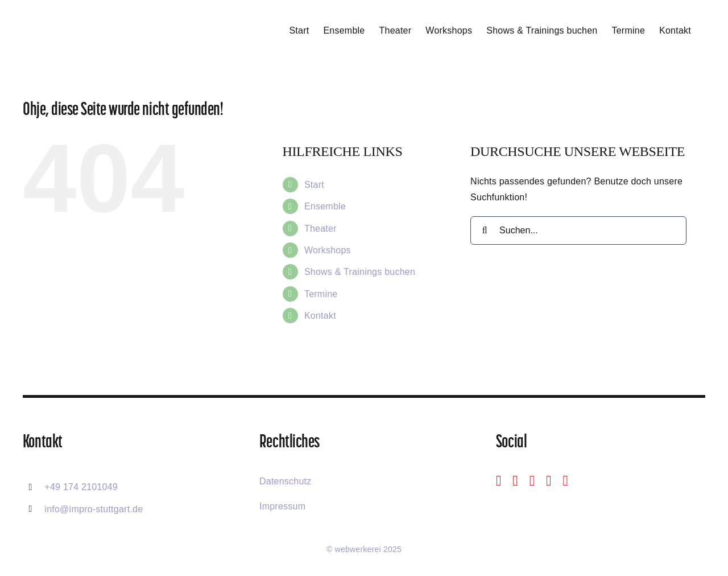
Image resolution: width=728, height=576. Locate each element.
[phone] (565, 481)
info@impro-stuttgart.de (94, 509)
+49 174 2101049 (81, 487)
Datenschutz (286, 481)
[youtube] (532, 481)
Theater (320, 229)
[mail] (549, 481)
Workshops (328, 250)
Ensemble (325, 206)
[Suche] (485, 231)
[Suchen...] (578, 231)
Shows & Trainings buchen (360, 272)
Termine (321, 294)
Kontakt (320, 316)
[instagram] (515, 481)
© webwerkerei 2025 (364, 549)
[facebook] (499, 481)
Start (314, 185)
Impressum (282, 506)
